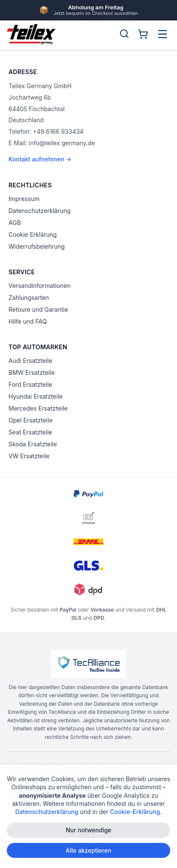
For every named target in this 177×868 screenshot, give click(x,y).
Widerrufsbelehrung (37, 246)
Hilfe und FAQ (28, 321)
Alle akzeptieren (88, 853)
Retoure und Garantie (38, 309)
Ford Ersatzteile (30, 384)
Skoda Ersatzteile (33, 444)
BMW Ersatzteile (31, 372)
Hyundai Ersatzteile (36, 396)
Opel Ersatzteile (31, 420)
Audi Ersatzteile (30, 361)
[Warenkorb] (143, 34)
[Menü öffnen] (163, 34)
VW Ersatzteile (29, 456)
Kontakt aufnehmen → (40, 159)
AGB (15, 223)
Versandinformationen (40, 286)
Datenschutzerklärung (40, 211)
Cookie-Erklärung (135, 815)
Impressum (24, 199)
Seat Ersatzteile (30, 432)
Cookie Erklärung (33, 234)
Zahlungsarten (29, 297)
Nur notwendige (88, 833)
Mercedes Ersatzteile (38, 408)
